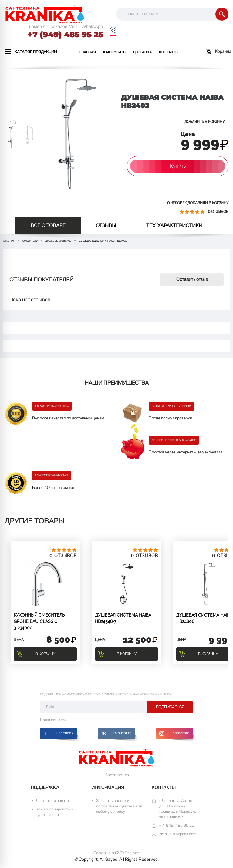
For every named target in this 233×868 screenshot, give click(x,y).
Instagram (181, 733)
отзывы (106, 225)
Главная (88, 53)
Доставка (142, 53)
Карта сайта (117, 775)
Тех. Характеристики (174, 225)
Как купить (114, 53)
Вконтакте (123, 733)
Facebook (65, 733)
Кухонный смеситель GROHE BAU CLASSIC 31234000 (39, 621)
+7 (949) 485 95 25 (65, 35)
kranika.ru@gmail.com (178, 834)
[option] (13, 135)
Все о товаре (48, 225)
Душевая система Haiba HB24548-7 (123, 618)
